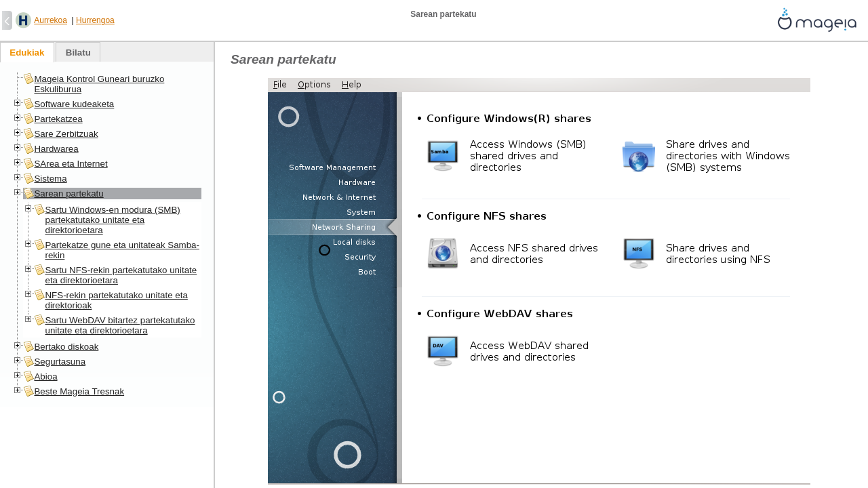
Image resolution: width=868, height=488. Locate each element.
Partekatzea (58, 119)
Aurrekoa (51, 20)
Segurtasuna (60, 362)
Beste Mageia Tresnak (79, 391)
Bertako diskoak (66, 347)
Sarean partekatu (68, 194)
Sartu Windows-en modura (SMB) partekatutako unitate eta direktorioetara (112, 220)
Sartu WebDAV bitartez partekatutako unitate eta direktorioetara (120, 325)
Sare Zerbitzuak (66, 134)
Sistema (50, 179)
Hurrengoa (95, 20)
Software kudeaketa (74, 104)
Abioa (45, 377)
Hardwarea (56, 149)
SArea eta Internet (71, 164)
